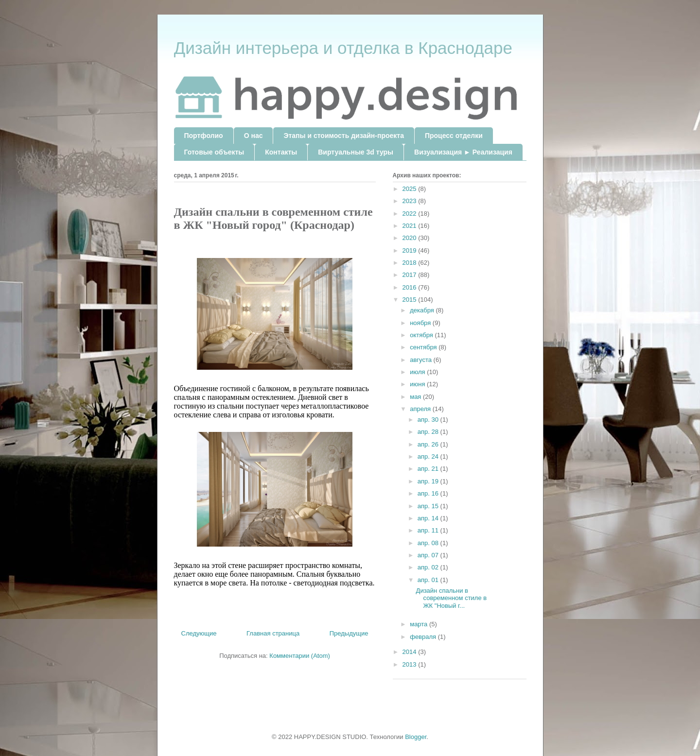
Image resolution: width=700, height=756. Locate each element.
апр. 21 (429, 469)
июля (418, 372)
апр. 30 (429, 420)
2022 (411, 214)
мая (416, 397)
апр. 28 (429, 432)
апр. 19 (429, 481)
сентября (424, 347)
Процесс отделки (454, 136)
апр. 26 (429, 444)
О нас (254, 136)
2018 (411, 263)
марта (420, 624)
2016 (411, 287)
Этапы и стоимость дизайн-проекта (343, 136)
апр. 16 (429, 493)
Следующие (199, 633)
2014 (411, 652)
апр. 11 (429, 530)
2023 (411, 201)
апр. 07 (429, 555)
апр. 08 (429, 543)
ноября (421, 323)
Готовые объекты (214, 152)
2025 (411, 189)
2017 (411, 275)
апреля (421, 409)
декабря (423, 310)
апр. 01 (429, 580)
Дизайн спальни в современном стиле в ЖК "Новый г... (452, 598)
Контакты (281, 152)
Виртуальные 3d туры (356, 152)
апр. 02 (429, 567)
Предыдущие (349, 633)
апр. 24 (429, 456)
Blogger (416, 737)
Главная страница (273, 633)
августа (421, 360)
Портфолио (204, 136)
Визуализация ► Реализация (463, 152)
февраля (424, 637)
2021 (411, 226)
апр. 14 (429, 518)
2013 (411, 664)
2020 (411, 238)
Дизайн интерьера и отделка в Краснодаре (343, 48)
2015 (411, 300)
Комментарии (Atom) (300, 656)
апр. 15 (429, 506)
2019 (411, 250)
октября (422, 335)
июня (418, 384)
